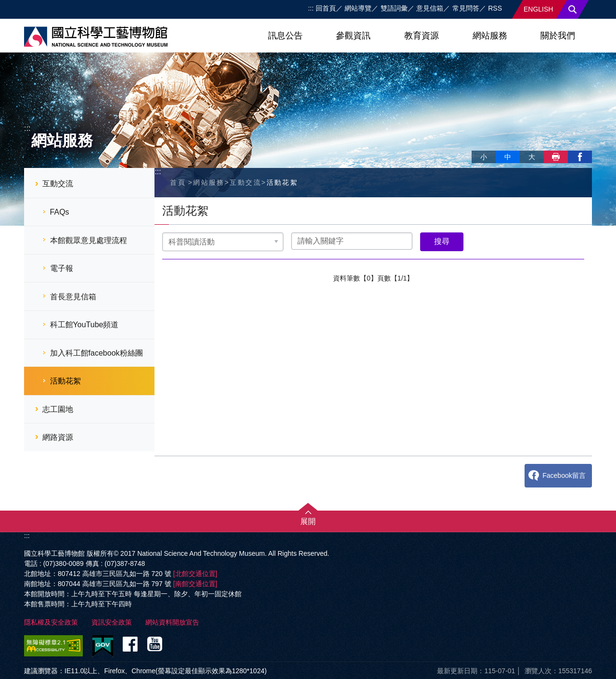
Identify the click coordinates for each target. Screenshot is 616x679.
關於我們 (558, 36)
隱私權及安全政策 (51, 622)
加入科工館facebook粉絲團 (96, 353)
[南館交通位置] (195, 584)
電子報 (62, 268)
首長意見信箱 (73, 297)
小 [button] (484, 157)
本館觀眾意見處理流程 (89, 240)
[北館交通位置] (195, 574)
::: (311, 8)
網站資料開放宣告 (172, 622)
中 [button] (508, 157)
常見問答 (466, 8)
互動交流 (58, 184)
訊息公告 (285, 36)
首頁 (178, 182)
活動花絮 (65, 381)
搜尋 (573, 9)
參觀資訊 (353, 36)
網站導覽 (358, 8)
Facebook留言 (564, 475)
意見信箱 (430, 8)
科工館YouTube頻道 (84, 325)
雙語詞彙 (394, 8)
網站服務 (490, 36)
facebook (580, 157)
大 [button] (532, 157)
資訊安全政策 (112, 622)
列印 (556, 157)
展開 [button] (308, 521)
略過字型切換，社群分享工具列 (475, 147)
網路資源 (58, 437)
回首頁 (326, 8)
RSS (495, 8)
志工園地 (58, 409)
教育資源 (422, 36)
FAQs (60, 212)
